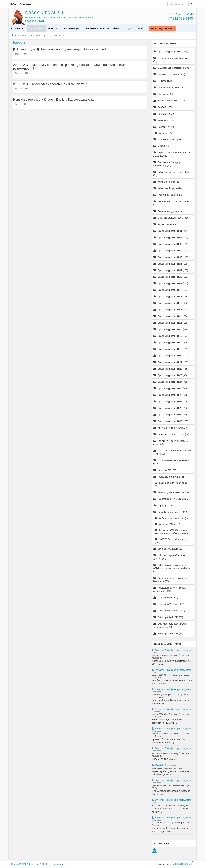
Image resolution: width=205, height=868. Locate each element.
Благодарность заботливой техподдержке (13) (170, 625)
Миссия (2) (161, 146)
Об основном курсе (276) (168, 88)
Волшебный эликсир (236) (169, 101)
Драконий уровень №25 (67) (170, 388)
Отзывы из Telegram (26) (168, 195)
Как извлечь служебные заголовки (167, 768)
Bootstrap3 (187, 864)
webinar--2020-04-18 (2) (169, 524)
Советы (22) (163, 133)
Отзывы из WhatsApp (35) (169, 139)
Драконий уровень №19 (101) (171, 349)
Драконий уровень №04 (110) (171, 251)
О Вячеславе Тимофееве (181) (171, 68)
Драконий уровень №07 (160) (171, 270)
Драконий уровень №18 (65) (170, 342)
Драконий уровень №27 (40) (170, 402)
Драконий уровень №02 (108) (171, 237)
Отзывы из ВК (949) (166, 598)
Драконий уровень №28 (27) (170, 408)
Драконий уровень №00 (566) (171, 52)
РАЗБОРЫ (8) (163, 107)
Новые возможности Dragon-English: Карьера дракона (53, 100)
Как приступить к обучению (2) (171, 485)
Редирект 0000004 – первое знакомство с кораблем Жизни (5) (172, 532)
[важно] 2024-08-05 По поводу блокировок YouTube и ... (170, 657)
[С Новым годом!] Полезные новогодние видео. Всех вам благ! (60, 49)
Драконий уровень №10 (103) (171, 290)
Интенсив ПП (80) (165, 470)
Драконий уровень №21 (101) (171, 362)
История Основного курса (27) (171, 434)
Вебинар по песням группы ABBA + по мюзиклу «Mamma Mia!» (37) (172, 568)
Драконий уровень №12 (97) (170, 303)
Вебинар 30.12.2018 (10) (168, 549)
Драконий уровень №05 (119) (171, 257)
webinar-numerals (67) (167, 182)
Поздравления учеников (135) (171, 499)
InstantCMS (175, 864)
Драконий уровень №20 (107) (171, 356)
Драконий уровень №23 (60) (170, 375)
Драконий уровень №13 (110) (171, 310)
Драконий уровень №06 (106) (171, 264)
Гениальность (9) (164, 114)
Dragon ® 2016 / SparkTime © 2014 (29, 864)
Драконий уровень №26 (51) (170, 395)
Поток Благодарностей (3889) (171, 512)
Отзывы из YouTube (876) (169, 604)
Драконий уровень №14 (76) (170, 316)
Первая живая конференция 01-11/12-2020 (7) (172, 154)
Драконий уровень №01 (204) (171, 231)
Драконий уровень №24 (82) (170, 382)
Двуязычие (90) (163, 94)
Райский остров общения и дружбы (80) (169, 557)
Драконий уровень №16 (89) (170, 329)
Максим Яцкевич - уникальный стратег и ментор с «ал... (170, 696)
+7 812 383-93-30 (181, 18)
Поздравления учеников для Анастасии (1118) (170, 589)
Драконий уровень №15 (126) (171, 323)
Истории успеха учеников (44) (171, 492)
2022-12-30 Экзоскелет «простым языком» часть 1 (51, 84)
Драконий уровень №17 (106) (171, 336)
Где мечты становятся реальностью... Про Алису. (170, 787)
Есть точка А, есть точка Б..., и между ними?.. (172, 806)
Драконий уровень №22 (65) (170, 369)
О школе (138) (163, 81)
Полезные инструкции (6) (168, 477)
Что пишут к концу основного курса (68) (170, 442)
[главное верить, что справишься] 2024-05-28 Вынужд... (172, 824)
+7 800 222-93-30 (181, 14)
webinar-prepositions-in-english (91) (171, 174)
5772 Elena (160, 765)
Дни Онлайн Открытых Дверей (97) (171, 203)
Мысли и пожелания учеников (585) (171, 462)
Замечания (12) (163, 120)
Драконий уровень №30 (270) (171, 421)
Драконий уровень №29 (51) (170, 415)
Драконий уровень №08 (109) (171, 277)
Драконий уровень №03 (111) (171, 244)
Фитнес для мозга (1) (166, 224)
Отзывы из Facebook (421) (169, 611)
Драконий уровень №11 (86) (170, 297)
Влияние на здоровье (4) (168, 211)
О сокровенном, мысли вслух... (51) (172, 60)
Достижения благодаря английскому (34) (167, 164)
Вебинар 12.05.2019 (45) (168, 634)
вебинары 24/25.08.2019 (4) (171, 518)
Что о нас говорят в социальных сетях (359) (172, 452)
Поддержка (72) (164, 127)
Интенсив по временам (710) (170, 428)
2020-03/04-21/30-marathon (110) (171, 541)
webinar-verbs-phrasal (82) (169, 188)
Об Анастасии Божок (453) (169, 74)
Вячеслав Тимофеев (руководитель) (173, 650)
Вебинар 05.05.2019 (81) (168, 617)
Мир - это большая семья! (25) (171, 218)
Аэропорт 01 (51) (164, 506)
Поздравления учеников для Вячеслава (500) (170, 580)
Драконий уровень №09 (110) (171, 283)
